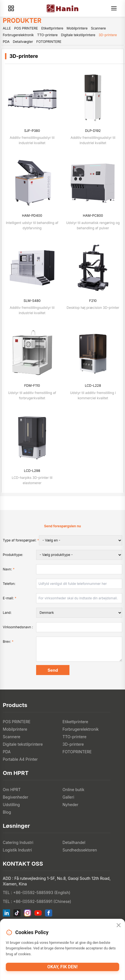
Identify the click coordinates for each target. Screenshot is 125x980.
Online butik (73, 790)
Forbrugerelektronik (18, 35)
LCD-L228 (93, 386)
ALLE (7, 28)
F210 (93, 301)
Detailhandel (74, 842)
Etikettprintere (52, 28)
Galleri (68, 797)
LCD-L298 (32, 471)
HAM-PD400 (32, 216)
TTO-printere (47, 35)
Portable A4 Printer (20, 759)
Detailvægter (23, 42)
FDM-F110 (32, 386)
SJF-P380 (32, 131)
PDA (6, 42)
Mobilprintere (77, 28)
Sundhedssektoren (80, 850)
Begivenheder (16, 797)
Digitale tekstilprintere (78, 35)
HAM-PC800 (93, 216)
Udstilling (11, 805)
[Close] (119, 925)
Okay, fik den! (62, 967)
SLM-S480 (32, 301)
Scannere (98, 28)
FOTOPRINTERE (49, 42)
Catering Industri (18, 842)
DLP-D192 (93, 131)
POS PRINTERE (26, 28)
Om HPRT (12, 790)
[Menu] (114, 8)
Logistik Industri (17, 850)
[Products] (11, 8)
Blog (7, 812)
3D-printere (108, 35)
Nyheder (70, 805)
